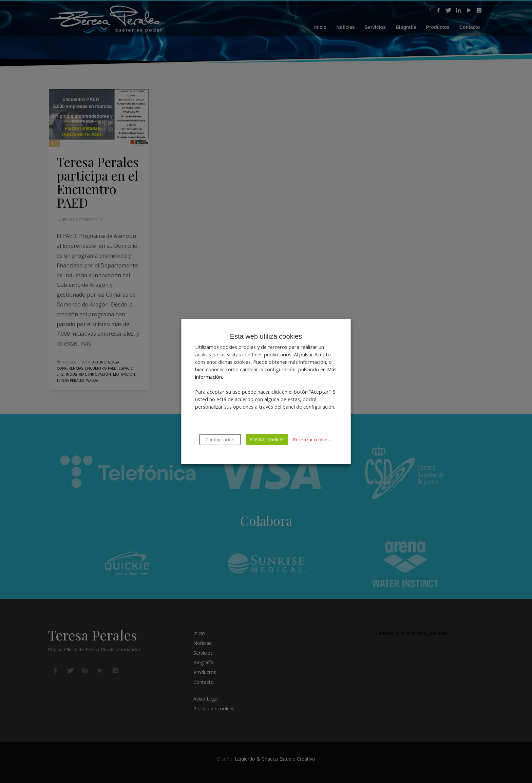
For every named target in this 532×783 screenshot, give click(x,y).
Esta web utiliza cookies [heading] (266, 336)
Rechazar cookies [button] (311, 440)
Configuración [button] (220, 440)
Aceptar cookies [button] (267, 439)
